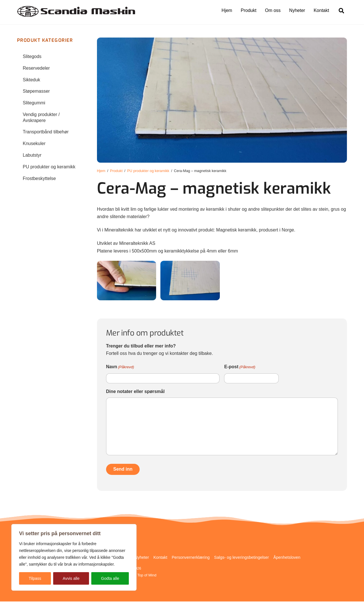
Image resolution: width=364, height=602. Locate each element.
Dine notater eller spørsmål (135, 392)
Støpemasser (36, 92)
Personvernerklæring (191, 558)
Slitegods (32, 57)
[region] (74, 557)
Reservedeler (36, 68)
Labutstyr (32, 155)
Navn (120, 368)
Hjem (227, 10)
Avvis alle (71, 578)
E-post (240, 368)
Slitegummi (34, 103)
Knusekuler (34, 144)
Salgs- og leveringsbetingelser (242, 558)
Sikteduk (31, 80)
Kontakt (321, 10)
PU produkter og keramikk (49, 167)
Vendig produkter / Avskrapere (41, 118)
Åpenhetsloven (287, 558)
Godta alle (110, 578)
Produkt (249, 10)
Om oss (273, 10)
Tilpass (35, 578)
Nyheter (297, 10)
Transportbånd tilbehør (46, 132)
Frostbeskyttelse (39, 179)
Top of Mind (147, 575)
